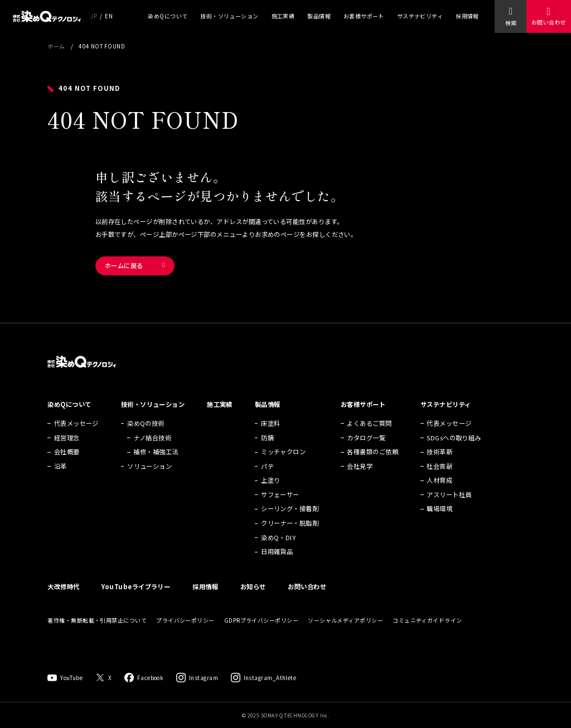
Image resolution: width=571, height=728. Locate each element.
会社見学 (360, 466)
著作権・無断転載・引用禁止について (97, 620)
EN (109, 16)
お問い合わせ (549, 22)
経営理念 (67, 438)
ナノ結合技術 (152, 438)
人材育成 (439, 480)
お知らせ (253, 586)
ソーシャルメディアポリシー (345, 620)
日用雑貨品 (277, 551)
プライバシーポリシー (185, 620)
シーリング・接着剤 (290, 508)
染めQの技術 (146, 423)
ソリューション (149, 466)
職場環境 (439, 508)
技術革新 (439, 452)
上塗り (270, 480)
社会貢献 (439, 466)
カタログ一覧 (366, 438)
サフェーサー (280, 494)
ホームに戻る (124, 265)
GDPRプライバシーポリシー (261, 620)
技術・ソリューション (229, 16)
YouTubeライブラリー (136, 586)
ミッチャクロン (283, 452)
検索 (511, 23)
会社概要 (67, 452)
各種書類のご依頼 (372, 452)
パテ (267, 466)
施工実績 (283, 16)
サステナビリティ (420, 16)
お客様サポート (364, 16)
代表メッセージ (76, 423)
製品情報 (319, 16)
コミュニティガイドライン (427, 620)
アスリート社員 (449, 494)
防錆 (267, 438)
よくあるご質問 (369, 423)
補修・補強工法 (156, 452)
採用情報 (467, 16)
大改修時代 (63, 586)
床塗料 (270, 423)
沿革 (61, 466)
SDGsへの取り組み (454, 438)
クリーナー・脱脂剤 (290, 523)
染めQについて (168, 16)
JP (94, 16)
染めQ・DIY (278, 537)
